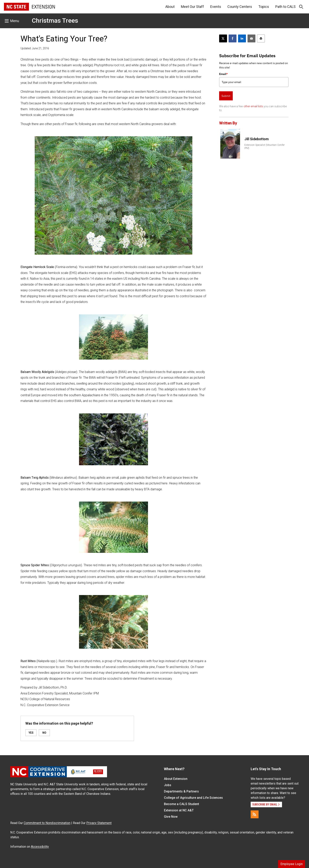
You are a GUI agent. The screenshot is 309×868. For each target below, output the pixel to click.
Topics (264, 7)
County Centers (240, 7)
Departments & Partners (181, 791)
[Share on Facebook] (233, 38)
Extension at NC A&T (179, 810)
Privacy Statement (99, 823)
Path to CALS (285, 7)
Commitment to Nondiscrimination (47, 823)
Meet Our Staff (192, 7)
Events (216, 7)
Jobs (168, 785)
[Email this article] (251, 38)
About (170, 7)
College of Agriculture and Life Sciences (193, 798)
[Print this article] (261, 38)
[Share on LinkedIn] (242, 38)
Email (223, 74)
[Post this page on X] (223, 38)
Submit (226, 96)
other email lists (253, 106)
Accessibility (40, 847)
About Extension (176, 779)
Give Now (171, 817)
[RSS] (255, 814)
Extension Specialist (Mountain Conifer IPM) (264, 147)
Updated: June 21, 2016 (35, 48)
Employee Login (292, 864)
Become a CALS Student (181, 804)
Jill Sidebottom (256, 139)
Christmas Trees (55, 21)
